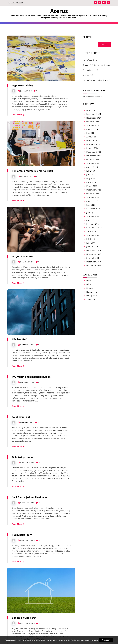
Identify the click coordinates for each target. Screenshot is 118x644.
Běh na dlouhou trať (24, 618)
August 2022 (92, 201)
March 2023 (92, 186)
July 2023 (91, 171)
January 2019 (92, 247)
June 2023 (91, 175)
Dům (89, 281)
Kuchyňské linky (22, 535)
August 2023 (92, 167)
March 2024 (92, 141)
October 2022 (93, 194)
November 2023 (94, 156)
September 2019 (94, 235)
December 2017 (94, 262)
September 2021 (94, 216)
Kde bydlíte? (19, 339)
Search (87, 37)
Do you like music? (23, 256)
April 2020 (91, 231)
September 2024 (94, 125)
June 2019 (91, 243)
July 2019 (91, 239)
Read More (18, 115)
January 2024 (92, 148)
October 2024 (93, 122)
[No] (115, 640)
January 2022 (92, 213)
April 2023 (91, 182)
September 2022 (94, 197)
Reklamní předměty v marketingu (32, 171)
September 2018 (94, 258)
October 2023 (93, 160)
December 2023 (94, 152)
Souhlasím (106, 640)
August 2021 (92, 220)
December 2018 (94, 250)
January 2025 (92, 110)
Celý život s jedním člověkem (29, 497)
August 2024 (92, 129)
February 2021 (93, 224)
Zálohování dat (21, 417)
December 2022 (94, 190)
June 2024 (91, 133)
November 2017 (94, 266)
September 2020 (94, 228)
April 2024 (91, 137)
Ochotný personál (23, 457)
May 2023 (91, 178)
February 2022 (93, 209)
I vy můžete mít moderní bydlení (32, 377)
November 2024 (94, 118)
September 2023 (94, 163)
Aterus (59, 11)
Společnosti (92, 300)
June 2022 (91, 205)
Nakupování (92, 292)
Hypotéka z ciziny (22, 85)
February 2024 (93, 144)
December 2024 (94, 114)
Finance (90, 288)
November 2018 (94, 254)
